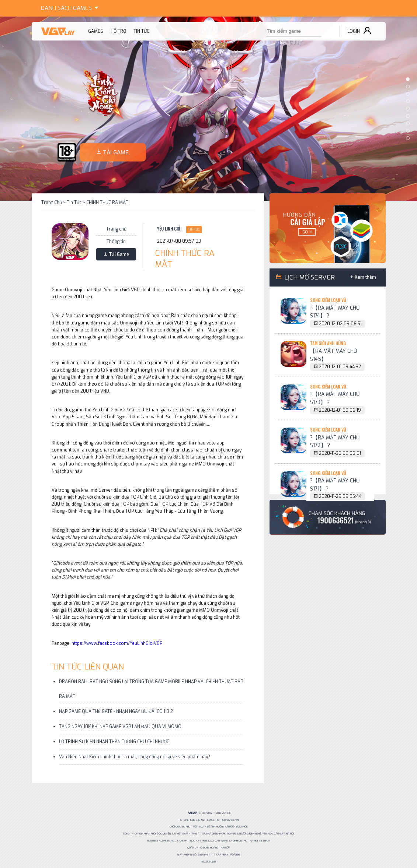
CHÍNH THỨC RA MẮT (107, 203)
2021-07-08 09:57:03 (179, 241)
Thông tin (116, 242)
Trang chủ (116, 229)
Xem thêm (365, 277)
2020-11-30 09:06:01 (340, 453)
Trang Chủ (52, 203)
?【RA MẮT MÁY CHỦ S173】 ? (335, 398)
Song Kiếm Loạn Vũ (328, 300)
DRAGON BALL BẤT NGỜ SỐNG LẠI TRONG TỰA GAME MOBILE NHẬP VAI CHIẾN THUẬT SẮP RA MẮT (151, 689)
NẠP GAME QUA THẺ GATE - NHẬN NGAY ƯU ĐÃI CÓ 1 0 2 (116, 711)
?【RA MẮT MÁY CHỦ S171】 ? (335, 485)
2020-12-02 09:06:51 (340, 324)
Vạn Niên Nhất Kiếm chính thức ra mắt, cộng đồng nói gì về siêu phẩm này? (135, 757)
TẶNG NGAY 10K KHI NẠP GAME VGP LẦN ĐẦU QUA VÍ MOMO (120, 727)
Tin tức (141, 31)
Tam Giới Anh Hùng (328, 343)
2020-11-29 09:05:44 (340, 496)
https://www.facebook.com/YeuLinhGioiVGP (117, 643)
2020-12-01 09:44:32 (340, 367)
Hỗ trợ (118, 31)
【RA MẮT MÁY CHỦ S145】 (333, 355)
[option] (208, 109)
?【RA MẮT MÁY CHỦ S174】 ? (335, 312)
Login (354, 31)
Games (71, 7)
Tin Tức (74, 203)
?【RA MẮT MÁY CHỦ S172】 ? (335, 442)
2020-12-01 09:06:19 (340, 410)
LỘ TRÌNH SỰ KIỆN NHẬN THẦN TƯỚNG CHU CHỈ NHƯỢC (114, 742)
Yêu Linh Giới (169, 229)
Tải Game (119, 254)
